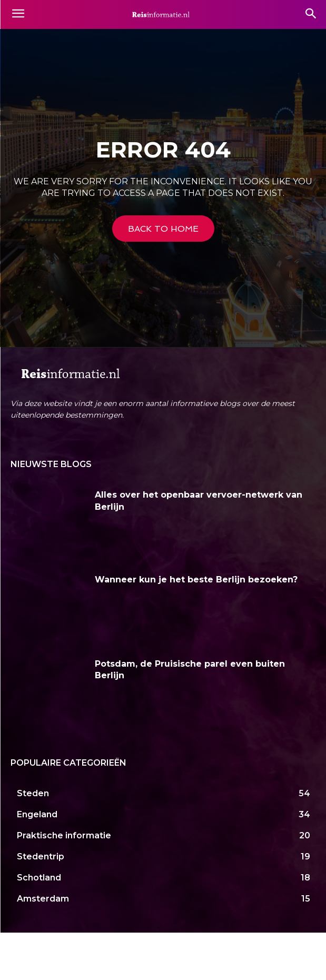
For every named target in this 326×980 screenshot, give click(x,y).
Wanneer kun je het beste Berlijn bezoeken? (196, 580)
